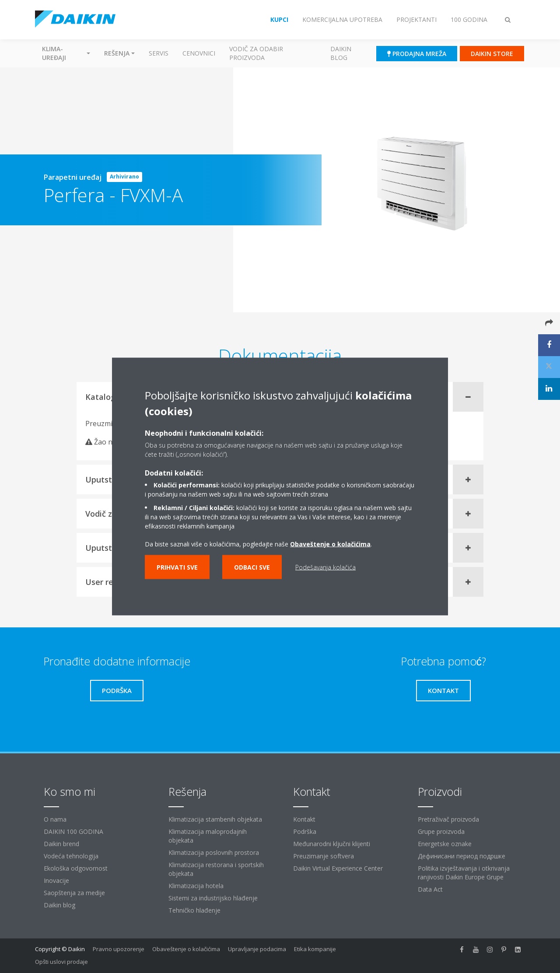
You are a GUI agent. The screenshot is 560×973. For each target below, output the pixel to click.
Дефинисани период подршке (462, 856)
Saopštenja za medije (74, 893)
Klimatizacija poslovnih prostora (214, 852)
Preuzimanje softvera (324, 856)
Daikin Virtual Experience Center (338, 868)
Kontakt (304, 819)
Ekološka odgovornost (76, 868)
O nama (55, 819)
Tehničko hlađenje (194, 910)
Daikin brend (61, 844)
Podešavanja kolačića (325, 567)
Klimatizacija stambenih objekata (215, 819)
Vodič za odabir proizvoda (256, 53)
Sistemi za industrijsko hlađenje (213, 898)
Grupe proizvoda (441, 831)
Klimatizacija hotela (196, 886)
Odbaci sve (252, 567)
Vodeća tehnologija (71, 856)
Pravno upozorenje (119, 949)
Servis (159, 53)
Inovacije (56, 880)
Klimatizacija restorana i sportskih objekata (216, 869)
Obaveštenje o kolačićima (330, 544)
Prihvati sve (177, 567)
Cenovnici (199, 53)
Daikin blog (341, 53)
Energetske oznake (445, 844)
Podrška (305, 831)
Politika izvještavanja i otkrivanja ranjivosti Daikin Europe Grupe (464, 873)
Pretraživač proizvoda (448, 819)
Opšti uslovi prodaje (61, 962)
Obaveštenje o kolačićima (186, 949)
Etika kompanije (315, 949)
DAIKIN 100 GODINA (73, 831)
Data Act (430, 889)
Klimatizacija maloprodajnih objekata (208, 836)
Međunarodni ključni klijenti (332, 844)
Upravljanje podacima (257, 949)
